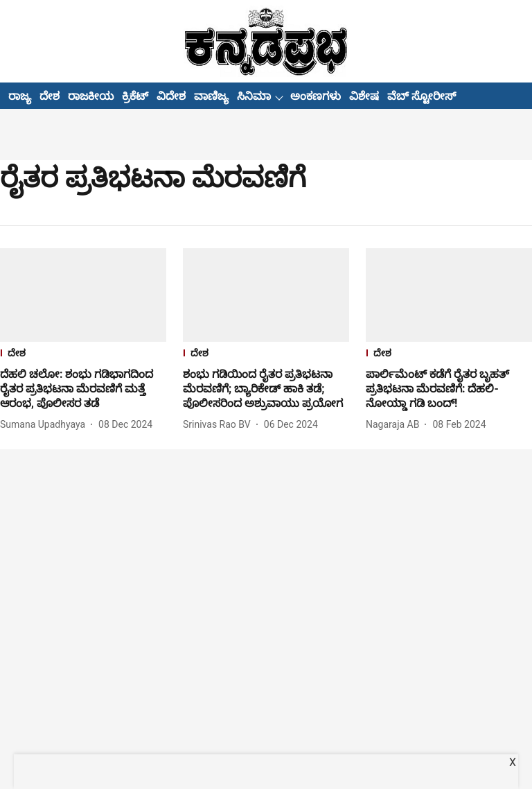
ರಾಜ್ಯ (20, 96)
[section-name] (83, 355)
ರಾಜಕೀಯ (91, 96)
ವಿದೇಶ (171, 96)
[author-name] (45, 425)
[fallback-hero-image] (83, 295)
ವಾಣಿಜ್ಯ (211, 96)
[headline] (83, 389)
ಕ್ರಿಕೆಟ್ (135, 96)
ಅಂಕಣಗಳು (316, 96)
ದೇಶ (50, 96)
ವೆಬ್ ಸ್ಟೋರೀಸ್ (422, 96)
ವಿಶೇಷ (364, 96)
